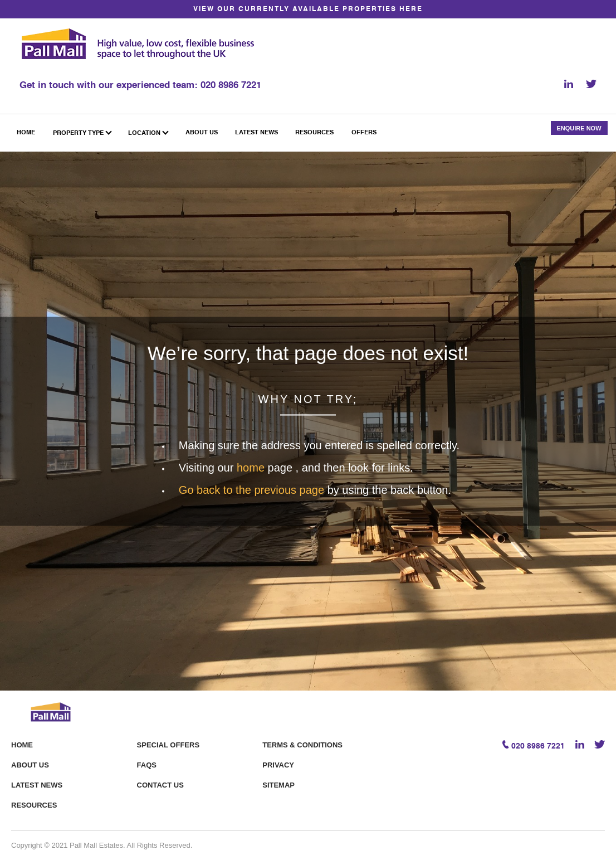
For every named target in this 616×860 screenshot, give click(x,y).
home (252, 467)
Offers (364, 133)
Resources (34, 805)
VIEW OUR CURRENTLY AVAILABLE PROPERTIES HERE (308, 9)
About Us (30, 765)
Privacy (278, 765)
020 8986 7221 (231, 86)
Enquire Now (579, 128)
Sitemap (278, 785)
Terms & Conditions (302, 745)
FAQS (147, 765)
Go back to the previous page (253, 489)
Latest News (37, 785)
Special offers (168, 745)
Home (22, 745)
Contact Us (160, 785)
